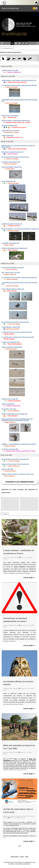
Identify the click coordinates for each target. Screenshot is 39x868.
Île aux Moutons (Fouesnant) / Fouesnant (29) (15, 157)
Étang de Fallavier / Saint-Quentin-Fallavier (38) (16, 121)
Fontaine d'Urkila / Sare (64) (10, 70)
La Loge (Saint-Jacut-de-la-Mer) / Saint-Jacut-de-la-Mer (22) (19, 85)
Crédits (27, 857)
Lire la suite (29, 578)
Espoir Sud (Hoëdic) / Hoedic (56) (11, 167)
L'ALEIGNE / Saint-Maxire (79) (11, 243)
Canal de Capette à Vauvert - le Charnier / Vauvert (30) (18, 474)
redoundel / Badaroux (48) (9, 126)
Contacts (22, 857)
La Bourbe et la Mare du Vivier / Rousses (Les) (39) (17, 332)
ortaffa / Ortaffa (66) (7, 136)
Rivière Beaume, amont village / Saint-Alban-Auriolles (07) (19, 80)
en (36, 8)
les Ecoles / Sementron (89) (10, 449)
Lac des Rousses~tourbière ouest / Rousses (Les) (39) (18, 337)
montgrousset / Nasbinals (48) (11, 342)
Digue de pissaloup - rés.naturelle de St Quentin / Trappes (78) (20, 229)
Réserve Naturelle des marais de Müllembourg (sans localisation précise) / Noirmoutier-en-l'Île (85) (17, 420)
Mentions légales (15, 857)
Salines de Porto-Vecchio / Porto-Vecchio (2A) (15, 464)
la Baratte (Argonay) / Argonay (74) (12, 224)
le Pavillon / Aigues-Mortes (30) (11, 162)
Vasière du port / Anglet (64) (10, 399)
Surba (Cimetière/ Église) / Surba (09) (13, 268)
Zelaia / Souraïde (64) (8, 404)
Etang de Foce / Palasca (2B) (10, 116)
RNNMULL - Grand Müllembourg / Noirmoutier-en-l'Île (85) (19, 444)
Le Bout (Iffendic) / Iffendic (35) (11, 327)
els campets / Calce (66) (9, 409)
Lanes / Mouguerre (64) (8, 181)
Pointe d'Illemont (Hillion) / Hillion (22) (13, 289)
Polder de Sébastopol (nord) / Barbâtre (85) (14, 248)
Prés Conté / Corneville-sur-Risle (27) (13, 152)
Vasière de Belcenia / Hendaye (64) (12, 347)
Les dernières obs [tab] (7, 48)
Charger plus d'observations (19, 482)
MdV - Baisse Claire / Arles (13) (11, 273)
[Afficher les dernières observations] (11, 52)
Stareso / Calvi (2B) (7, 469)
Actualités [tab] (5, 514)
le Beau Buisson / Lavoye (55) (10, 131)
